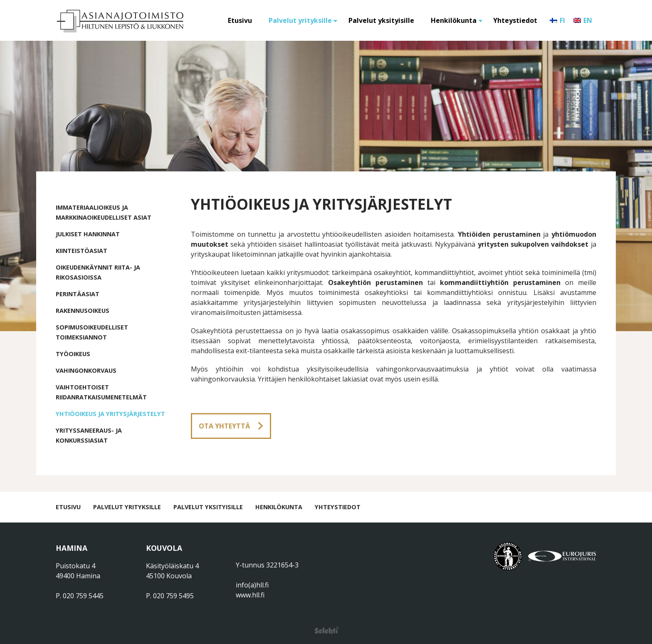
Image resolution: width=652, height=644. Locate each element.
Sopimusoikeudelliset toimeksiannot (92, 332)
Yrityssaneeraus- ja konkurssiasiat (89, 435)
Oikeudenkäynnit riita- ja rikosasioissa (98, 272)
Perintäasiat (78, 294)
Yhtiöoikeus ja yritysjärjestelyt (110, 414)
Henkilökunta (454, 20)
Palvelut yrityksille (300, 20)
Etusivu (240, 20)
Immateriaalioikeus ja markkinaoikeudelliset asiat (104, 212)
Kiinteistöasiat (81, 251)
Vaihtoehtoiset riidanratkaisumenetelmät (101, 392)
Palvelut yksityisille (381, 20)
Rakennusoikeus (83, 311)
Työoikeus (73, 354)
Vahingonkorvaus (86, 370)
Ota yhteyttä (224, 426)
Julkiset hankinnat (88, 234)
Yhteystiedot (515, 20)
